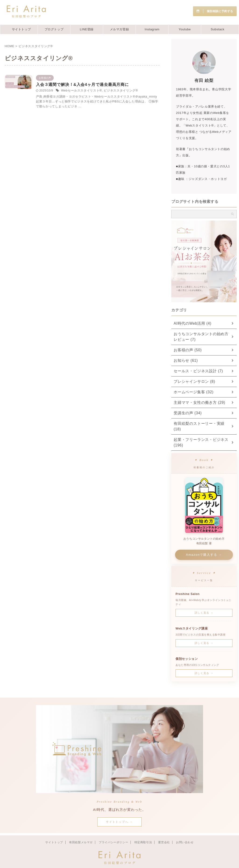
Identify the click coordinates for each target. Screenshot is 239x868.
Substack (218, 29)
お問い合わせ (185, 831)
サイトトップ (21, 29)
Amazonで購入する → (204, 543)
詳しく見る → (204, 601)
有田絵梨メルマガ (81, 831)
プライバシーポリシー (113, 831)
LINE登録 (87, 29)
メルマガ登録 (119, 29)
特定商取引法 (143, 831)
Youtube (185, 29)
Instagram (152, 29)
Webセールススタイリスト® (122, 97)
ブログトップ (54, 29)
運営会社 (164, 831)
